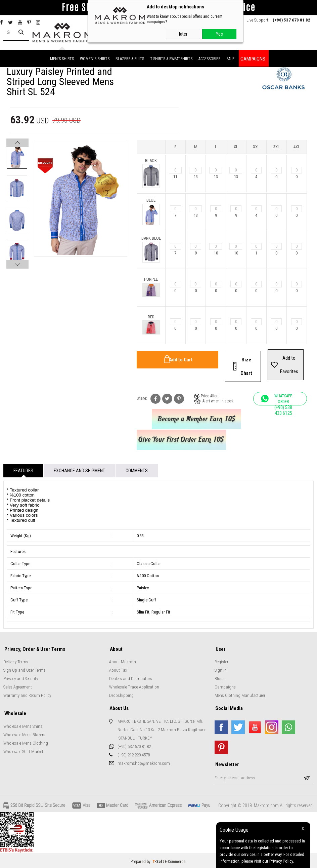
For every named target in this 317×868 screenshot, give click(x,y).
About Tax (118, 669)
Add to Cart (181, 359)
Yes (219, 34)
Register (221, 661)
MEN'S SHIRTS (62, 58)
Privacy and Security (21, 678)
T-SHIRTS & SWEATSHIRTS (171, 58)
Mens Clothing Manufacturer (240, 694)
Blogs (220, 678)
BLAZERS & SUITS (130, 58)
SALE (230, 58)
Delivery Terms (16, 661)
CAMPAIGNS (253, 58)
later (183, 34)
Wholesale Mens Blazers (24, 733)
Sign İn (221, 669)
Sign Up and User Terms (25, 669)
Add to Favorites (289, 364)
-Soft (159, 860)
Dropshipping (121, 694)
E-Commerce (175, 860)
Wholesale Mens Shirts (23, 725)
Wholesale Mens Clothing (26, 741)
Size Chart (246, 366)
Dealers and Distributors (131, 678)
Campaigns (225, 686)
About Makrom (123, 661)
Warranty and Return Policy (27, 694)
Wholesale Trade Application (134, 686)
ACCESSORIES (209, 58)
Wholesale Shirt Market (23, 750)
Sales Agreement (18, 686)
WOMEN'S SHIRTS (95, 58)
